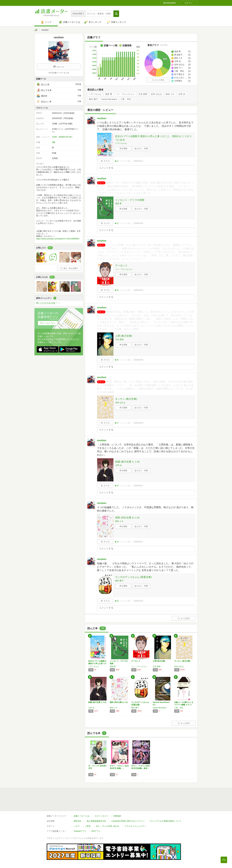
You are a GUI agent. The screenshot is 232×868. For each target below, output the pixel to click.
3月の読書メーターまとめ (59, 73)
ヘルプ (77, 826)
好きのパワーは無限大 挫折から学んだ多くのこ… (97, 663)
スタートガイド (101, 816)
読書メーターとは (82, 816)
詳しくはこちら (48, 323)
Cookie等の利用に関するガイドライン (128, 821)
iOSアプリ (96, 831)
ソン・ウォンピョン (125, 94)
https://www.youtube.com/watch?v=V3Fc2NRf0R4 (58, 239)
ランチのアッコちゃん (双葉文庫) (133, 577)
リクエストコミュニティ (135, 826)
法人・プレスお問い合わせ (108, 826)
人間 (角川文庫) (124, 336)
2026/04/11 (138, 161)
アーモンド (121, 266)
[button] (116, 14)
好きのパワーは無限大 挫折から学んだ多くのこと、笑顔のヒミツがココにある (153, 138)
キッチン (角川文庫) (126, 399)
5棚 (53, 142)
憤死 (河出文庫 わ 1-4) (127, 518)
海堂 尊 (109, 94)
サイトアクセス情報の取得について (166, 821)
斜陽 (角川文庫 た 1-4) (127, 462)
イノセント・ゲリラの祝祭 (130, 200)
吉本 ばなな (156, 94)
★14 (117, 486)
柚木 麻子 (93, 99)
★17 (117, 423)
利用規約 (117, 816)
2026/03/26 (138, 360)
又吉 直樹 (143, 94)
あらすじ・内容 (141, 148)
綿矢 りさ (170, 94)
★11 (117, 161)
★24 (117, 290)
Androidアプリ (80, 831)
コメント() (125, 161)
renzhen (102, 118)
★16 (117, 360)
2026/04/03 (138, 290)
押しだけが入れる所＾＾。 (49, 303)
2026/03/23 (138, 423)
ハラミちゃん (95, 94)
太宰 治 (182, 94)
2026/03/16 (138, 601)
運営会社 (78, 821)
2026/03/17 (138, 486)
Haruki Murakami (109, 99)
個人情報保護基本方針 (96, 821)
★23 (117, 601)
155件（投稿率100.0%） (63, 137)
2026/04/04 (138, 223)
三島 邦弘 (126, 99)
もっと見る (158, 80)
